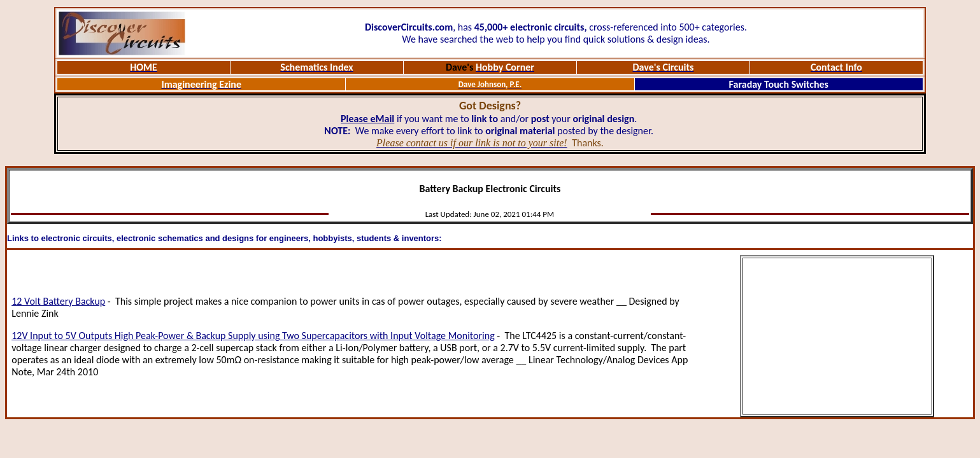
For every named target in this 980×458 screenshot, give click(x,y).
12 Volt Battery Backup (58, 301)
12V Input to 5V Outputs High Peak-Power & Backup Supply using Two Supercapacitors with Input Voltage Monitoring (253, 336)
